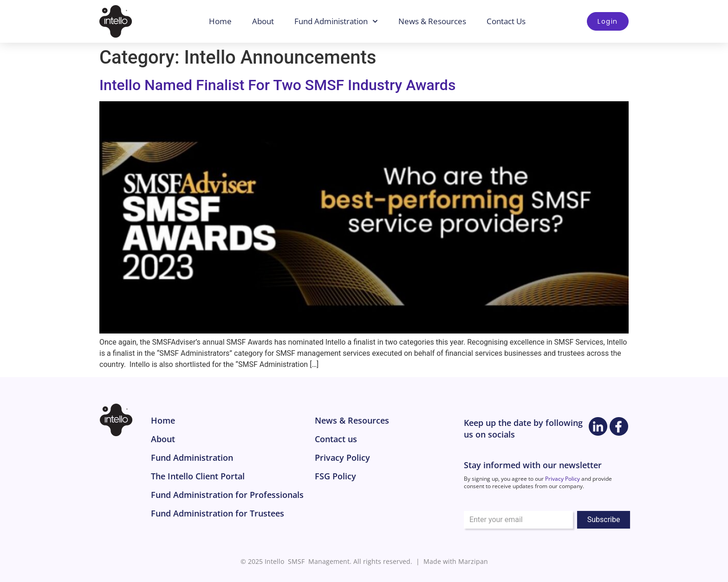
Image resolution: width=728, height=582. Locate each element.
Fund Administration (337, 21)
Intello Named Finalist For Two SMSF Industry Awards (277, 85)
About (263, 21)
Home (221, 21)
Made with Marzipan (456, 561)
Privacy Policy (562, 479)
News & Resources (433, 21)
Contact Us (507, 21)
